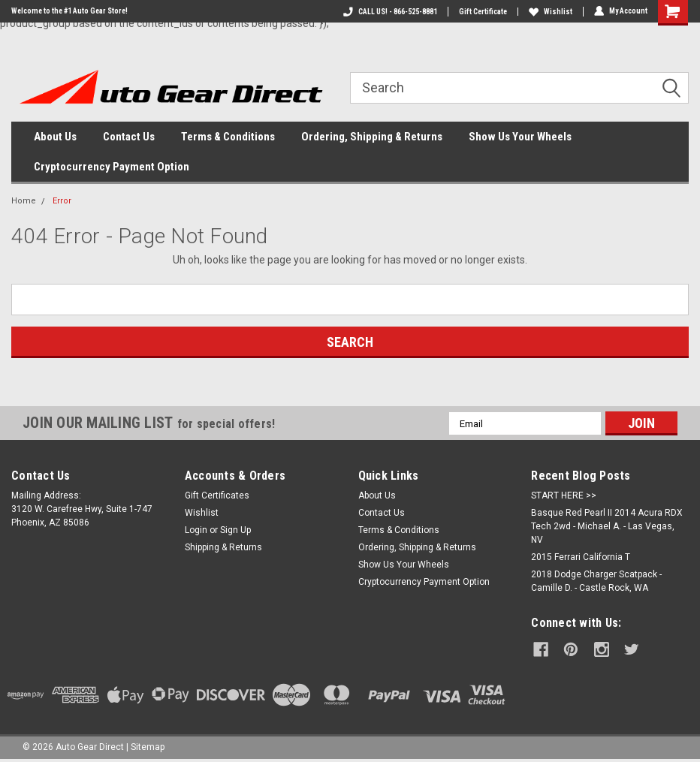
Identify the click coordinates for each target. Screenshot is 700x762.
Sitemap (148, 747)
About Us (55, 137)
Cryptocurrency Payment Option (112, 167)
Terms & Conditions (228, 137)
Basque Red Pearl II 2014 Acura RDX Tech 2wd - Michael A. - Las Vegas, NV (607, 526)
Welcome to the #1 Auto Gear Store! (69, 11)
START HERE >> (564, 495)
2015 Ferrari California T (581, 557)
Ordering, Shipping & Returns (372, 137)
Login (196, 530)
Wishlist (551, 12)
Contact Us (129, 137)
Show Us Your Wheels (520, 137)
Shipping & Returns (223, 547)
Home (24, 201)
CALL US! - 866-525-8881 (390, 12)
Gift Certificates (217, 495)
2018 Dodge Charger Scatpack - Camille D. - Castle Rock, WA (596, 581)
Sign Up (235, 530)
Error (62, 201)
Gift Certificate (483, 12)
